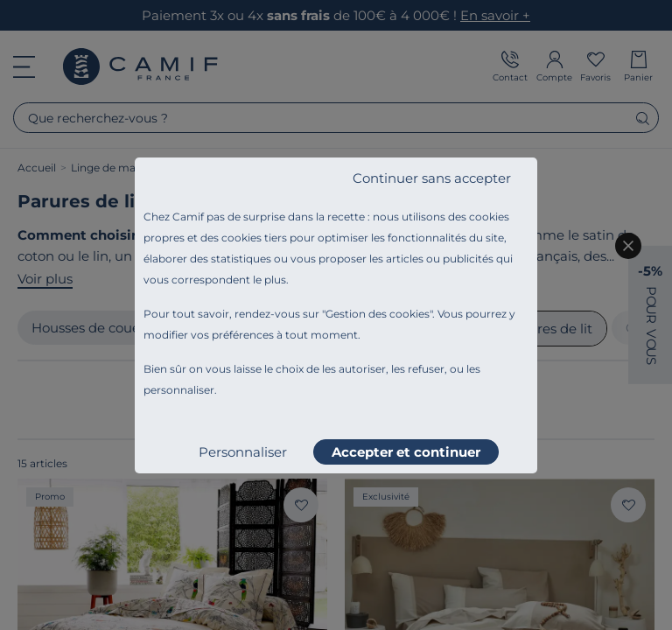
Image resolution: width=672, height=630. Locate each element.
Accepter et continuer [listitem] (406, 452)
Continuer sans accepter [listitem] (432, 178)
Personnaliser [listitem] (243, 452)
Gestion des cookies (378, 314)
